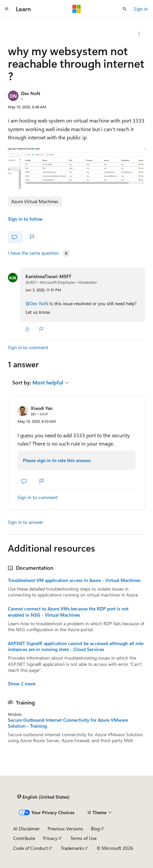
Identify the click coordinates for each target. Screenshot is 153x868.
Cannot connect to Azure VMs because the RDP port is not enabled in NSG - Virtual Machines (68, 612)
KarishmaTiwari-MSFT (48, 276)
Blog (95, 829)
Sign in (141, 9)
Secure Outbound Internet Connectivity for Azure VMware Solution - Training (68, 723)
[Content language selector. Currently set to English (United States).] (43, 797)
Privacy (50, 838)
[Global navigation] (7, 9)
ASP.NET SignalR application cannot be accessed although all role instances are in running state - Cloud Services (76, 646)
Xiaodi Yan (42, 408)
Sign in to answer (25, 522)
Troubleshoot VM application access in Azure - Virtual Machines (74, 580)
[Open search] (125, 9)
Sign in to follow (25, 219)
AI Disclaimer (26, 829)
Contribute (24, 838)
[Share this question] (139, 34)
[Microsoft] (77, 9)
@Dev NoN (38, 303)
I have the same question (33, 253)
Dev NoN (31, 93)
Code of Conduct (31, 848)
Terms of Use (83, 838)
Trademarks (72, 848)
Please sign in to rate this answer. (57, 460)
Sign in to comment (28, 347)
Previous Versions (65, 829)
